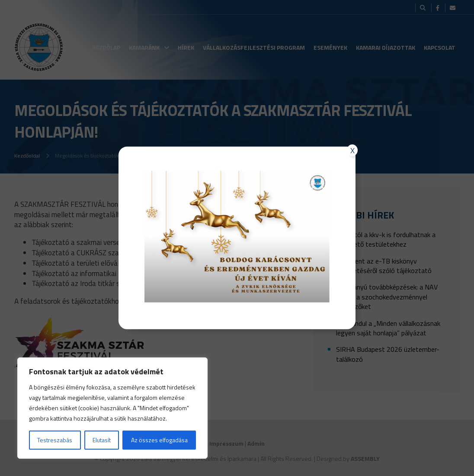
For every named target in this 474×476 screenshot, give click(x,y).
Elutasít (102, 440)
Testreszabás (55, 440)
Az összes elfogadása (159, 440)
